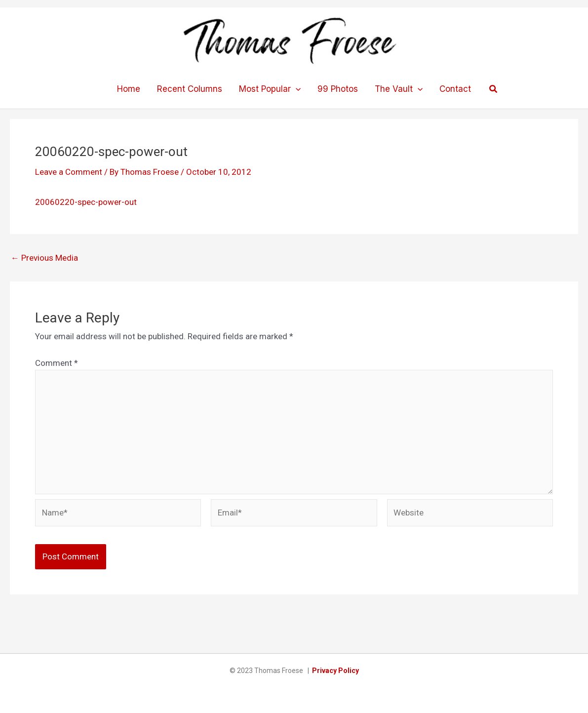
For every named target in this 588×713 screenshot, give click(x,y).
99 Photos (338, 89)
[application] (296, 89)
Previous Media (44, 258)
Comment (57, 363)
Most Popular (270, 89)
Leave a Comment (69, 172)
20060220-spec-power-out (86, 202)
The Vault (399, 89)
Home (129, 89)
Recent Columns (190, 89)
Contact (455, 89)
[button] (494, 89)
